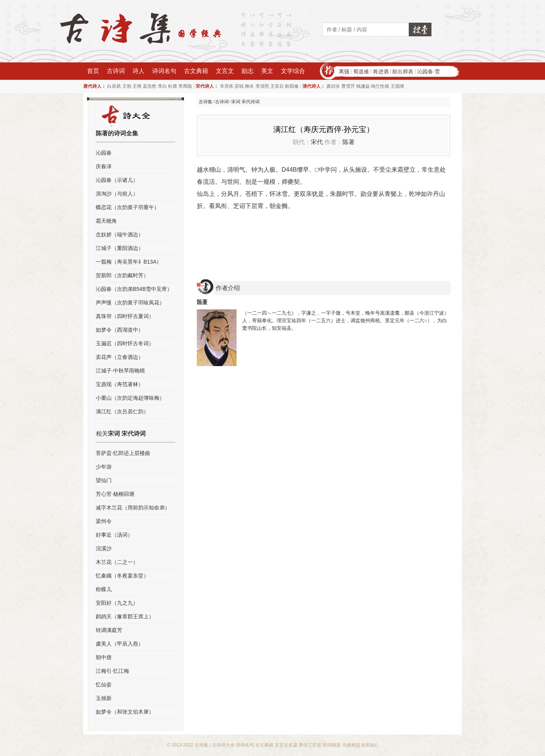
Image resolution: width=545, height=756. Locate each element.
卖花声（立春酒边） (120, 357)
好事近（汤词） (114, 535)
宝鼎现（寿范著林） (120, 384)
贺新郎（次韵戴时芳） (122, 275)
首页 (93, 71)
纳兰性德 (380, 86)
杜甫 (173, 86)
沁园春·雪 (428, 71)
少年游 (104, 467)
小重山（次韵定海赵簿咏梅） (130, 398)
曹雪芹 (348, 86)
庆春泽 (104, 166)
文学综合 (293, 71)
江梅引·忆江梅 (112, 671)
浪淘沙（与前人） (117, 194)
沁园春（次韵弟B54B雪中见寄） (134, 289)
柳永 (249, 86)
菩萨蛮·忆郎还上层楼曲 (123, 453)
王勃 (127, 86)
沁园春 (104, 153)
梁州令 (104, 521)
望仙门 (104, 480)
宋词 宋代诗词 (245, 102)
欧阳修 (292, 86)
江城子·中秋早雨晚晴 (120, 371)
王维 (137, 86)
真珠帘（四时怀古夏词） (125, 316)
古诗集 (206, 102)
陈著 (349, 142)
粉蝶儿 (104, 589)
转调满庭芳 (109, 630)
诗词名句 (164, 71)
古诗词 (116, 71)
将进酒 (381, 71)
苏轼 (239, 86)
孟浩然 (149, 86)
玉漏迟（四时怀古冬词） (125, 343)
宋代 (317, 142)
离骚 (344, 71)
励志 (248, 71)
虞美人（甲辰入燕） (120, 644)
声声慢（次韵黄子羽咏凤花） (130, 303)
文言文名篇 (286, 745)
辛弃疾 (227, 86)
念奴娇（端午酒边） (120, 234)
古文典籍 (196, 71)
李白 (162, 86)
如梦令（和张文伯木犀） (125, 712)
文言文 (225, 71)
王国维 (397, 86)
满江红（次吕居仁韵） (122, 411)
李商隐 (185, 86)
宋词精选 (332, 745)
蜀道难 (361, 71)
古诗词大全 (223, 745)
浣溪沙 (104, 548)
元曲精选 (351, 745)
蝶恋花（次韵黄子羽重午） (128, 207)
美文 (267, 71)
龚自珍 (333, 86)
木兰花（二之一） (117, 562)
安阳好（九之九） (117, 603)
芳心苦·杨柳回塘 (115, 494)
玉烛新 (104, 698)
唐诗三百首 (310, 745)
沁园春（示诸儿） (117, 180)
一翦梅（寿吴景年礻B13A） (129, 262)
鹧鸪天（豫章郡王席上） (125, 616)
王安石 (277, 86)
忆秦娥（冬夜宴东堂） (122, 576)
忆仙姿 (104, 685)
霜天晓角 (106, 221)
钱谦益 (363, 86)
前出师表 (403, 71)
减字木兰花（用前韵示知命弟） (133, 508)
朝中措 (104, 657)
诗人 (139, 71)
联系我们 (370, 745)
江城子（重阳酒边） (120, 248)
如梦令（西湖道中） (120, 330)
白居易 (114, 86)
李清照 (262, 86)
